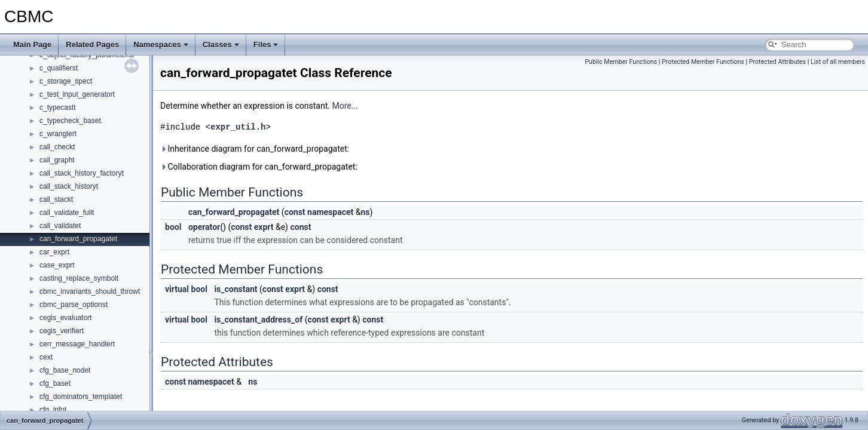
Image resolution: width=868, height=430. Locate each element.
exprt (264, 227)
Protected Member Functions (703, 62)
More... (345, 106)
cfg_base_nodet (65, 370)
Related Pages (92, 44)
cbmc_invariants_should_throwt (90, 291)
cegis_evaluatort (65, 318)
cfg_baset (55, 383)
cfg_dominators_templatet (81, 397)
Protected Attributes (777, 62)
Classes (221, 44)
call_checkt (57, 147)
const (295, 212)
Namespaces (161, 44)
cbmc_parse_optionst (74, 305)
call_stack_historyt (69, 186)
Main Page (32, 44)
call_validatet (60, 226)
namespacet (330, 212)
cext (46, 357)
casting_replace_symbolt (79, 278)
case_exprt (57, 265)
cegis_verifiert (62, 331)
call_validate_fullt (67, 213)
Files (266, 44)
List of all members (838, 62)
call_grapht (57, 160)
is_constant (236, 289)
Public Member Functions (621, 62)
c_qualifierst (59, 68)
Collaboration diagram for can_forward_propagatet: (259, 167)
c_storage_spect (66, 81)
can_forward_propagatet (78, 239)
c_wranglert (58, 134)
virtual (177, 289)
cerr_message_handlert (77, 344)
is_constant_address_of (258, 320)
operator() (207, 227)
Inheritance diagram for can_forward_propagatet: (255, 149)
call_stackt (56, 199)
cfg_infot (53, 410)
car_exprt (54, 252)
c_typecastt (58, 107)
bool (173, 227)
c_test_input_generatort (77, 94)
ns (365, 212)
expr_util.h (238, 127)
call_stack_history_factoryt (82, 173)
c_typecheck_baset (70, 121)
